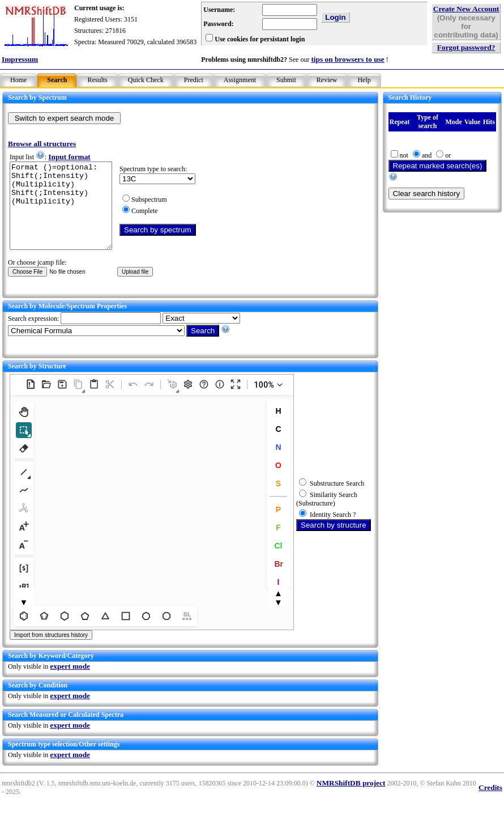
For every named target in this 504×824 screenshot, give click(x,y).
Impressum (20, 59)
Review (327, 80)
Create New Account (466, 9)
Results (97, 80)
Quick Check (146, 80)
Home (18, 80)
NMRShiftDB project (351, 800)
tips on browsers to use (347, 59)
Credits (490, 804)
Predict (194, 80)
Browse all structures (42, 144)
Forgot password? (466, 47)
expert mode (70, 683)
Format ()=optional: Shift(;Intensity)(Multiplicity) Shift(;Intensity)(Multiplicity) (67, 214)
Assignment (240, 80)
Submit (286, 80)
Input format (69, 157)
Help (364, 80)
